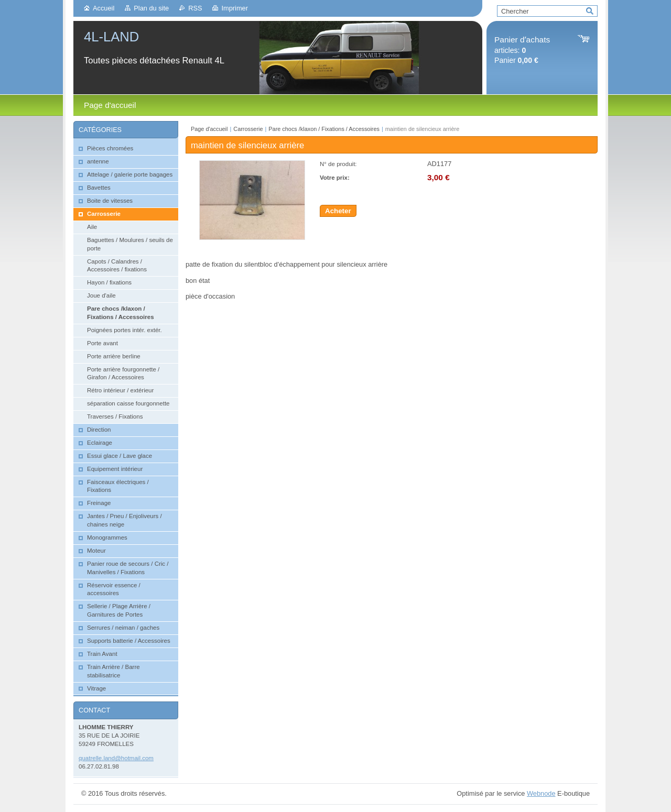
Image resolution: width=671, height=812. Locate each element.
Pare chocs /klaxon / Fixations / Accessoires (324, 129)
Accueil (104, 8)
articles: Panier (522, 50)
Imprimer (234, 8)
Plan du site (151, 8)
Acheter (338, 211)
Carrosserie (248, 129)
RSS (195, 8)
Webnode (541, 793)
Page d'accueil (209, 129)
